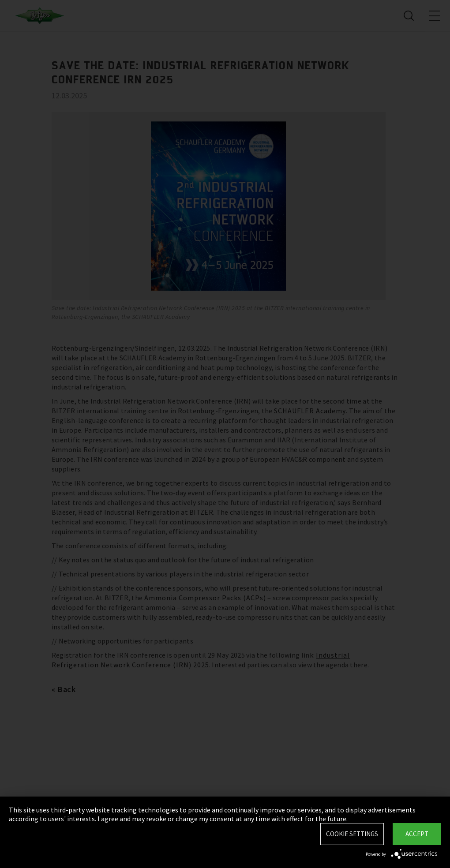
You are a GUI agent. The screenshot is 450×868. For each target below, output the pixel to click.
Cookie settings (352, 834)
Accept (417, 834)
